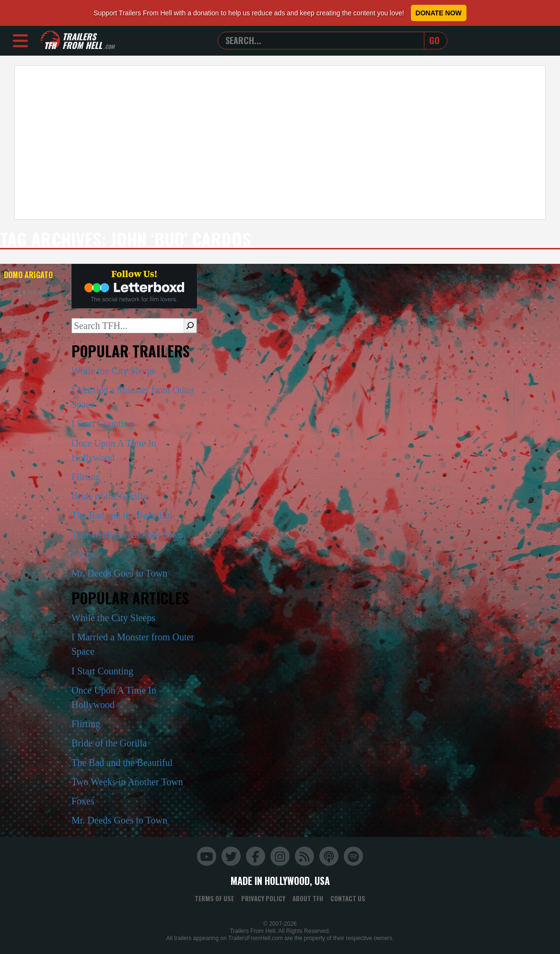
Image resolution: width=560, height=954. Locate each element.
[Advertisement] (280, 142)
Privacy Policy (263, 898)
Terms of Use (214, 898)
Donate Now (439, 13)
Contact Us (348, 898)
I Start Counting (102, 424)
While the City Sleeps (113, 371)
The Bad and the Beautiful (122, 515)
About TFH (308, 898)
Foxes (83, 554)
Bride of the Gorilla (109, 496)
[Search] (190, 326)
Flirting (86, 477)
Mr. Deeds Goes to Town (119, 573)
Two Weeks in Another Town (127, 535)
